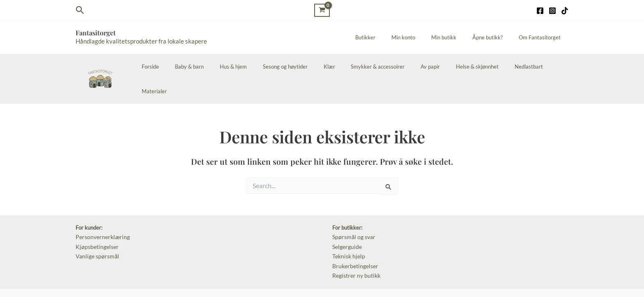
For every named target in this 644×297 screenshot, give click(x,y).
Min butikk (457, 37)
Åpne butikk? (495, 37)
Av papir (425, 67)
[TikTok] (565, 11)
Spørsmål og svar (352, 212)
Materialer (551, 67)
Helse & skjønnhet (467, 67)
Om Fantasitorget (542, 37)
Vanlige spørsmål (95, 229)
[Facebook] (540, 11)
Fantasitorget (96, 33)
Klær (335, 67)
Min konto (422, 37)
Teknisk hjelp (347, 229)
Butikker (389, 37)
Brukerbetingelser (353, 238)
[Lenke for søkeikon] (80, 10)
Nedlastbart (513, 67)
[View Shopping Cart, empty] (322, 10)
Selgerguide (346, 221)
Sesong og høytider (296, 67)
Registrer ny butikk (355, 247)
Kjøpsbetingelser (95, 221)
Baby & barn (211, 67)
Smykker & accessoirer (378, 67)
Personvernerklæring (100, 212)
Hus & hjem (249, 67)
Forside (177, 67)
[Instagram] (552, 11)
